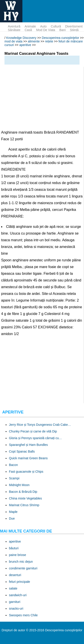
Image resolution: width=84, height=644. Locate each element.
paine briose (17, 555)
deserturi (15, 575)
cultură (56, 26)
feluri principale (19, 582)
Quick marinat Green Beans (28, 458)
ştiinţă (74, 30)
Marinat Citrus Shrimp (24, 505)
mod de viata (46, 30)
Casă (28, 30)
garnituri (15, 602)
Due (12, 518)
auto (43, 26)
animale (30, 26)
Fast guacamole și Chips (26, 472)
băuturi (14, 548)
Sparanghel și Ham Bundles (28, 445)
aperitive (25, 45)
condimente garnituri (23, 568)
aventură (14, 26)
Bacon (13, 465)
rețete (49, 41)
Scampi (14, 478)
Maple (13, 512)
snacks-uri (16, 608)
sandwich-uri (18, 595)
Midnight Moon (19, 485)
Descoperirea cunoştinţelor (61, 38)
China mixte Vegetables (25, 498)
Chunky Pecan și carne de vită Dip (33, 431)
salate (13, 588)
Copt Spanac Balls (22, 451)
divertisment (74, 26)
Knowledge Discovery (21, 38)
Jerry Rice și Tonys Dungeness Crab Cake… (40, 425)
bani (62, 30)
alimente (34, 41)
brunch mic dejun (21, 562)
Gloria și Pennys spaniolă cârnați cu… (36, 438)
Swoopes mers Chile (23, 615)
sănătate (14, 30)
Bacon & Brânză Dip (23, 492)
